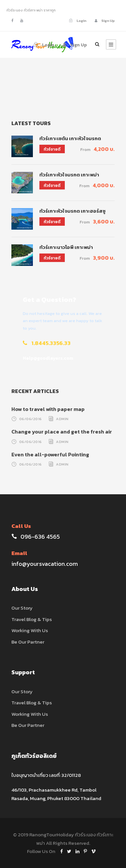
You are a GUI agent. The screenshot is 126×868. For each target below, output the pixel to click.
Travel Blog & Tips (32, 619)
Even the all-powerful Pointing (50, 454)
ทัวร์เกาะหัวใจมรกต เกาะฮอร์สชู (72, 211)
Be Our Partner (28, 642)
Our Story (22, 608)
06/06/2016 (31, 419)
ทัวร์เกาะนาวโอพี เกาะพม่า (66, 247)
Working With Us (30, 630)
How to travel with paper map (48, 409)
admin (62, 419)
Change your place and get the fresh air (62, 432)
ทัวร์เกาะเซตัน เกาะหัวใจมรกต (70, 138)
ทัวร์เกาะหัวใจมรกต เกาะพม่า (69, 175)
